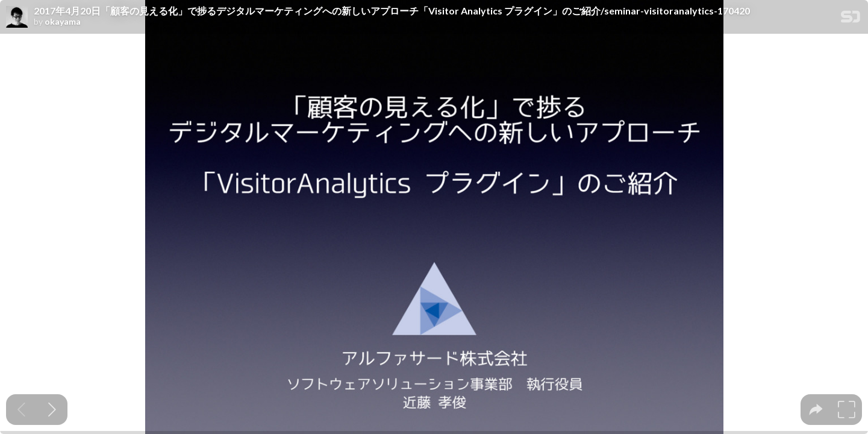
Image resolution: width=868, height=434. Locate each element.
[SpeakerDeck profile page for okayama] (17, 17)
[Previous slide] (21, 410)
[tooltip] (816, 410)
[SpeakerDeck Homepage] (851, 19)
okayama (63, 22)
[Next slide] (52, 410)
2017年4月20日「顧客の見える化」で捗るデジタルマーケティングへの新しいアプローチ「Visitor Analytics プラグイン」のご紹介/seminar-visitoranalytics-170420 (392, 11)
